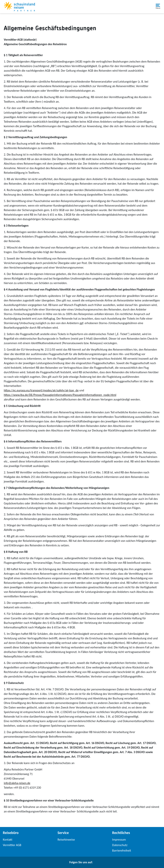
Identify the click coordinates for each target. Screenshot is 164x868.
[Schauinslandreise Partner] (19, 7)
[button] (158, 7)
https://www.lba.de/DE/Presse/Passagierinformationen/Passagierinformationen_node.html (60, 395)
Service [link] (63, 833)
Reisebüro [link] (11, 833)
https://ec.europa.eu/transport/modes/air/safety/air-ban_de (41, 390)
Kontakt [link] (8, 840)
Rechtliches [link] (121, 833)
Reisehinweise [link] (66, 840)
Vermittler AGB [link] (12, 845)
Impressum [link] (119, 840)
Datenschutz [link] (120, 845)
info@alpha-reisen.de (17, 783)
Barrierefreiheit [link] (122, 851)
